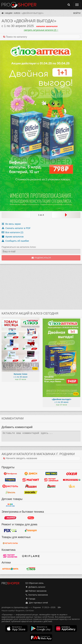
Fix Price (10, 531)
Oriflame (31, 556)
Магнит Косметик (10, 556)
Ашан (31, 486)
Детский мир (10, 505)
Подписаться (41, 258)
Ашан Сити (51, 486)
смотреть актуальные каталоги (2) (41, 30)
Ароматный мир (72, 486)
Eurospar (72, 480)
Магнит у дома (31, 480)
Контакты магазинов (36, 595)
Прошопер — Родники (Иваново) (19, 5)
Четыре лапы (10, 543)
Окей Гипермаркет (72, 474)
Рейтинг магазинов (36, 591)
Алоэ (17, 13)
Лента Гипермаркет (10, 480)
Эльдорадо (10, 518)
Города (30, 599)
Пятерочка (10, 474)
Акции (9, 13)
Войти (77, 13)
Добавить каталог (35, 587)
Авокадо (31, 492)
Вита (10, 569)
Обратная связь (34, 583)
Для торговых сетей (37, 603)
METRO (51, 474)
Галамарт (31, 531)
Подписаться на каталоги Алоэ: (19, 247)
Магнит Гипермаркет (51, 480)
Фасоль (10, 492)
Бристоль (10, 486)
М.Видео (31, 518)
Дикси (31, 474)
